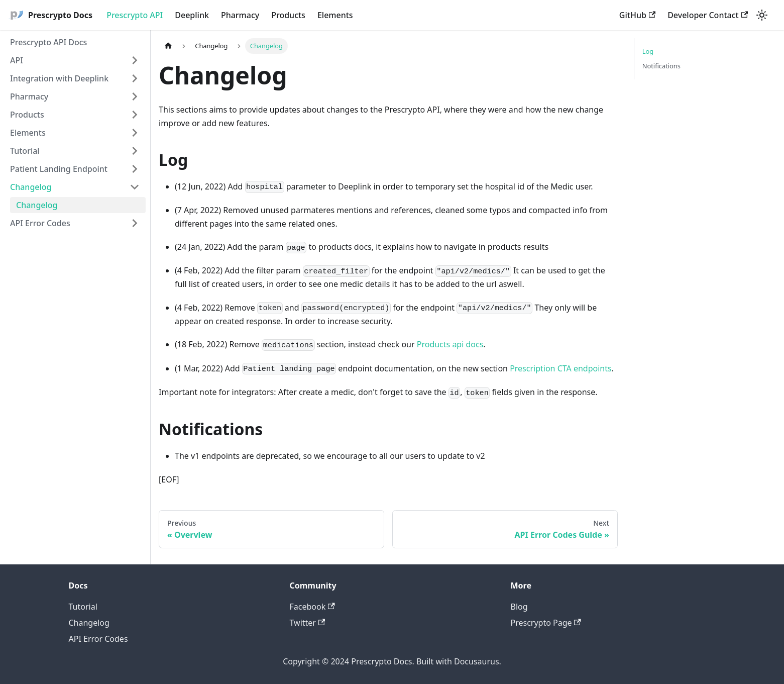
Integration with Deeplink (59, 78)
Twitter (308, 623)
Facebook (312, 607)
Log (648, 51)
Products (288, 15)
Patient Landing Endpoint (59, 169)
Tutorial (25, 151)
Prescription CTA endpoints (561, 368)
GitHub (637, 15)
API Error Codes (40, 223)
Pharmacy (240, 15)
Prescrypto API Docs (48, 42)
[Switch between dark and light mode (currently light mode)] (762, 15)
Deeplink (192, 15)
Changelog (31, 187)
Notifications (661, 66)
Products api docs (450, 344)
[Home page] (168, 46)
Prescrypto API (135, 15)
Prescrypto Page (546, 623)
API (17, 60)
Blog (519, 607)
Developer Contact (708, 15)
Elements (335, 15)
